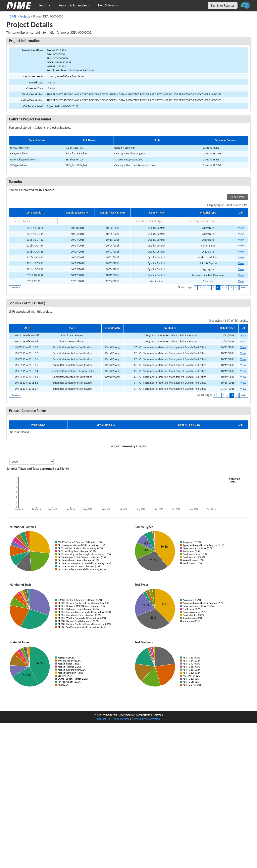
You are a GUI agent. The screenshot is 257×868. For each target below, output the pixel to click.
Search (44, 5)
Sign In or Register (223, 6)
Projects (25, 16)
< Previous (15, 288)
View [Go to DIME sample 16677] (241, 263)
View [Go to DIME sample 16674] (241, 257)
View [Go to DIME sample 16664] (241, 228)
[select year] (32, 462)
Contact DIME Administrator (113, 719)
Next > (244, 288)
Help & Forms (108, 5)
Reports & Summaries (74, 5)
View (243, 335)
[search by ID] (35, 221)
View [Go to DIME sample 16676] (241, 246)
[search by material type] (208, 221)
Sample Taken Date (77, 213)
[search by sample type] (157, 221)
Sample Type (156, 213)
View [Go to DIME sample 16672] (241, 252)
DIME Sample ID (35, 213)
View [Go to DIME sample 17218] (241, 281)
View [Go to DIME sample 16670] (241, 240)
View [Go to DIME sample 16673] (241, 275)
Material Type (208, 213)
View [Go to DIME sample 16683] (241, 269)
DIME (13, 16)
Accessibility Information (146, 719)
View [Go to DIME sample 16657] (241, 234)
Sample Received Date (113, 213)
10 (236, 288)
